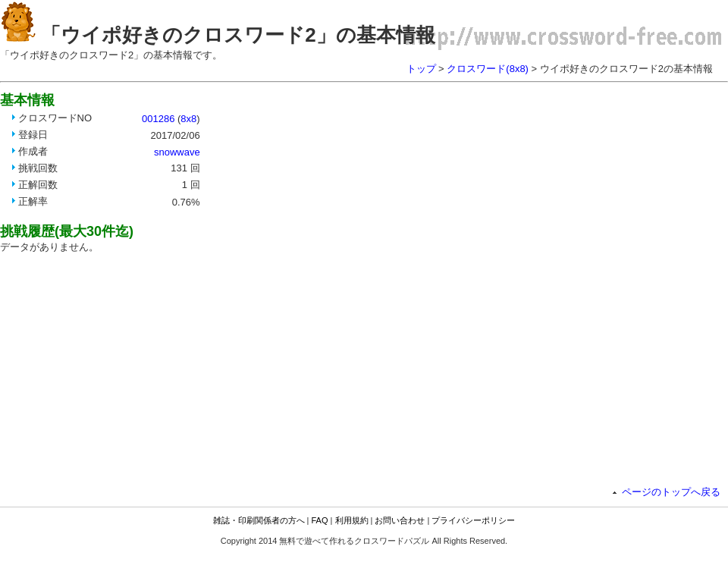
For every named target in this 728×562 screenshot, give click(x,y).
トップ (421, 69)
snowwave (177, 152)
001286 (158, 119)
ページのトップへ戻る (671, 492)
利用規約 (352, 520)
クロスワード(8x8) (488, 69)
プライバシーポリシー (473, 520)
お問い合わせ (400, 520)
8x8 (188, 119)
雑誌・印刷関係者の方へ (259, 520)
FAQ (320, 520)
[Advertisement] (377, 138)
